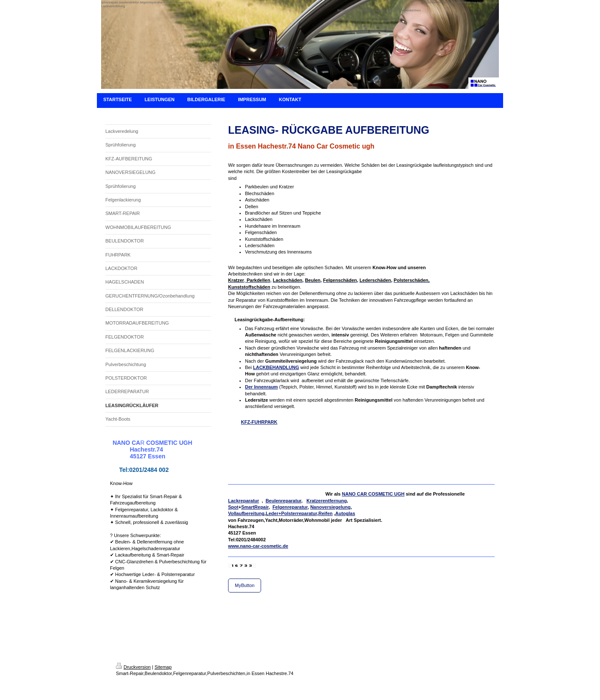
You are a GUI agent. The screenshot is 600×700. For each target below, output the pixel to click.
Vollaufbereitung (246, 513)
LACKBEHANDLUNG (276, 367)
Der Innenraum (261, 387)
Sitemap (163, 667)
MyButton (245, 585)
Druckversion (133, 667)
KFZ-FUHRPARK (259, 422)
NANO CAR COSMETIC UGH (373, 494)
